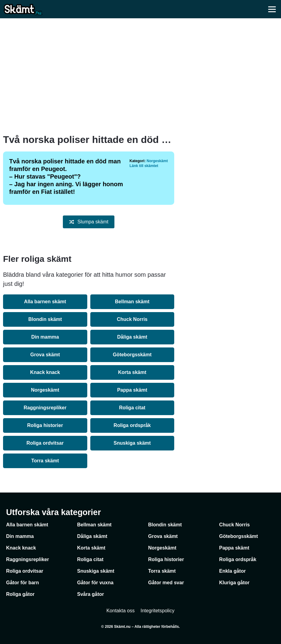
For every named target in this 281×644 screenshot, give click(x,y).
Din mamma (45, 337)
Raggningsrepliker (45, 408)
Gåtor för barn (23, 583)
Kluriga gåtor (234, 583)
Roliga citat (132, 408)
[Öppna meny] (272, 9)
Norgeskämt (157, 161)
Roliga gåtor (20, 594)
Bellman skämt (132, 302)
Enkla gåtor (232, 571)
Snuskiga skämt (132, 443)
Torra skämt (45, 461)
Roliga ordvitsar (45, 443)
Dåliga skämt (132, 337)
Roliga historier (45, 425)
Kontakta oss (121, 611)
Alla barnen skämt (45, 302)
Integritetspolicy (158, 611)
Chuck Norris (132, 319)
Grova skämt (45, 355)
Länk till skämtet (144, 166)
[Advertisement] (141, 76)
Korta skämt (132, 372)
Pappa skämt (132, 390)
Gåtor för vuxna (95, 583)
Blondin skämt (45, 319)
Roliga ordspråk (132, 425)
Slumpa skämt (89, 222)
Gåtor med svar (166, 583)
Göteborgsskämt (132, 355)
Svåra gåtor (91, 594)
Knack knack (45, 372)
